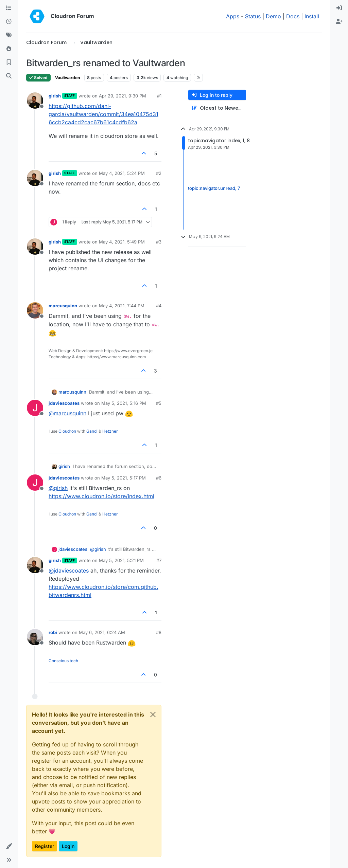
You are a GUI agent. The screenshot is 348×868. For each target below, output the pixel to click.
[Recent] (9, 22)
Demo (273, 16)
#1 (159, 96)
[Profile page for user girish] (35, 101)
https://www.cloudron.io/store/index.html (101, 496)
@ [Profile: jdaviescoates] (69, 571)
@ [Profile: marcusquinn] (67, 413)
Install (312, 16)
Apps (233, 16)
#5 (159, 403)
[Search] (9, 76)
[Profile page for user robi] (35, 637)
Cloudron (67, 431)
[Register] (339, 22)
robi (53, 632)
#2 (159, 173)
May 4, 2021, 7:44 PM (122, 306)
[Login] (339, 8)
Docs (293, 16)
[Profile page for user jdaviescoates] (35, 408)
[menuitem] (339, 8)
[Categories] (9, 8)
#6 (159, 478)
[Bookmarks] (9, 62)
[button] (9, 846)
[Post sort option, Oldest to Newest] (217, 108)
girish (55, 96)
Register (45, 846)
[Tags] (9, 35)
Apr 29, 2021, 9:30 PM (123, 96)
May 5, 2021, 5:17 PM (124, 478)
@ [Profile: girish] (58, 488)
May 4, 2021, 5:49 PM (122, 242)
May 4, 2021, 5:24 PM (122, 173)
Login (68, 846)
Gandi (92, 431)
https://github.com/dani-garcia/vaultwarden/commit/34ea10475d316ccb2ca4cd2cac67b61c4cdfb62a (103, 114)
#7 (159, 560)
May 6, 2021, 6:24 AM (102, 632)
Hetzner (110, 431)
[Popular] (9, 49)
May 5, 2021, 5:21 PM (121, 560)
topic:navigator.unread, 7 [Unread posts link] (214, 188)
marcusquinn (63, 306)
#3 (159, 242)
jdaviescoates (64, 403)
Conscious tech (63, 661)
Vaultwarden (67, 78)
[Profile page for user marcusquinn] (35, 310)
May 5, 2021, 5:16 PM (124, 403)
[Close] (153, 715)
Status (253, 16)
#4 (159, 306)
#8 (159, 632)
